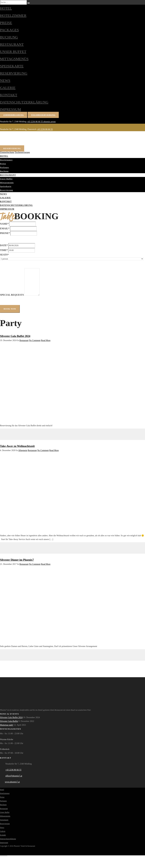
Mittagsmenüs (14, 59)
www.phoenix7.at (12, 782)
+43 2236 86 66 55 (35, 122)
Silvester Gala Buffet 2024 (15, 336)
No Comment (35, 340)
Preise (6, 23)
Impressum (10, 109)
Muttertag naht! (7, 725)
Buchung (9, 37)
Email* (5, 228)
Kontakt (9, 95)
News (5, 80)
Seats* (4, 255)
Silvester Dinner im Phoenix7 (17, 560)
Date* (4, 245)
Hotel (6, 8)
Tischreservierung (43, 115)
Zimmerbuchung (14, 115)
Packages (9, 30)
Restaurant (12, 44)
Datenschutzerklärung (24, 102)
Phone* (5, 233)
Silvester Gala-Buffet (9, 721)
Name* (4, 224)
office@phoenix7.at (14, 776)
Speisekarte (12, 66)
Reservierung (14, 73)
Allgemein (23, 450)
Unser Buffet (13, 52)
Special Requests (12, 295)
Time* (4, 250)
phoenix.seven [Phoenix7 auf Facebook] (50, 122)
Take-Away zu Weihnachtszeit (17, 446)
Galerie (8, 88)
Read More (46, 340)
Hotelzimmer (13, 15)
